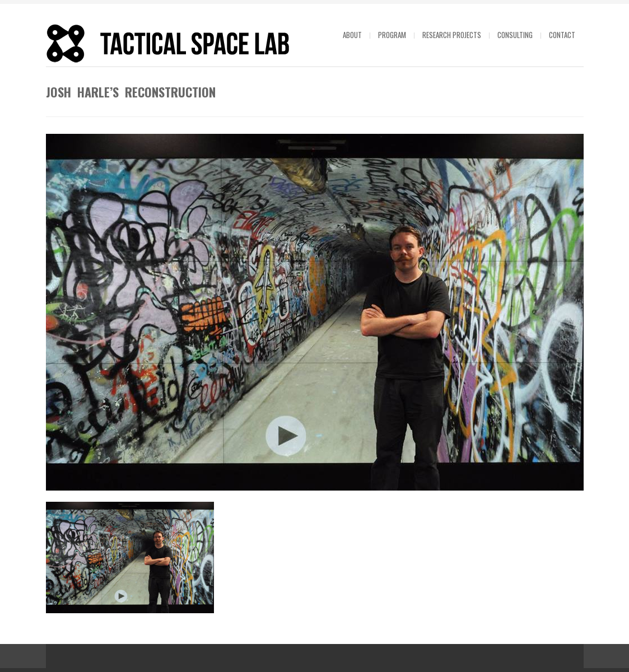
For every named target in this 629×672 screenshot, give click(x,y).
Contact (562, 35)
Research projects (452, 35)
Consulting (515, 35)
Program (392, 35)
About (352, 35)
